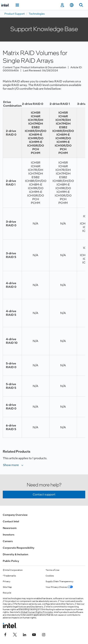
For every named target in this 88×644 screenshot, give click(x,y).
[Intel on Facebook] (5, 634)
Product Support (15, 14)
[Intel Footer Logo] (10, 626)
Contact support (44, 494)
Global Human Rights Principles (37, 612)
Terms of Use (52, 570)
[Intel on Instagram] (44, 634)
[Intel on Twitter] (15, 634)
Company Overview (15, 515)
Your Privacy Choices (59, 587)
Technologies (37, 14)
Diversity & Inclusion (15, 554)
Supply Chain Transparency (59, 581)
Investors (9, 535)
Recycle (7, 593)
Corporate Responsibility (19, 548)
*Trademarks (9, 576)
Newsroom (10, 528)
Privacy (7, 581)
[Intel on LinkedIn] (24, 634)
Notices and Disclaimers (31, 607)
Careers (8, 541)
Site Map (7, 587)
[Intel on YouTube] (34, 634)
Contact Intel (11, 521)
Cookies (50, 576)
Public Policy (11, 561)
